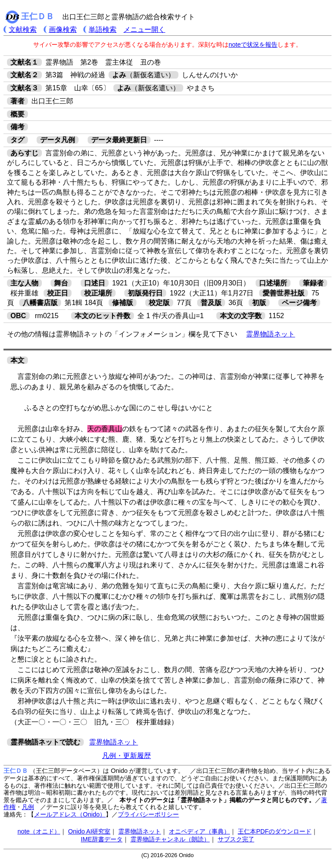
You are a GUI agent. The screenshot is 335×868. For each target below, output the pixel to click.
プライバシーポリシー (148, 814)
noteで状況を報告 (253, 45)
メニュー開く (144, 29)
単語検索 (103, 29)
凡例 (28, 807)
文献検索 (23, 29)
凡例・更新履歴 (126, 756)
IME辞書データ (102, 839)
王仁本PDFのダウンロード (275, 831)
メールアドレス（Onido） (70, 814)
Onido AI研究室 (89, 831)
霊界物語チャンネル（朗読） (170, 839)
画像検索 (63, 29)
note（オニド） (39, 831)
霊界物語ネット (270, 334)
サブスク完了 (236, 839)
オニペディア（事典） (199, 831)
